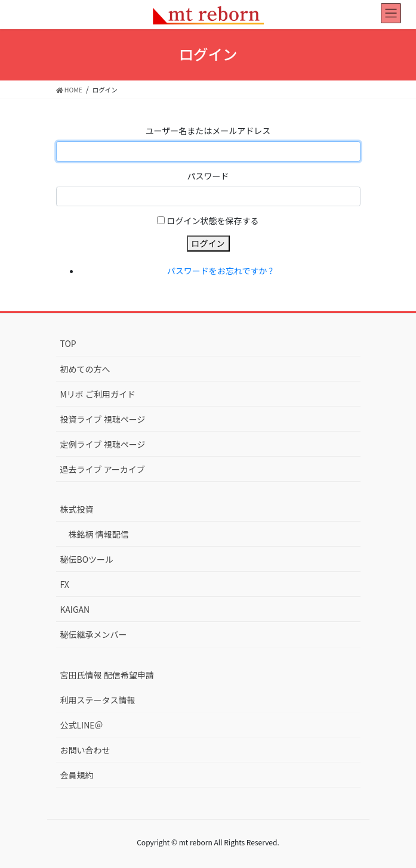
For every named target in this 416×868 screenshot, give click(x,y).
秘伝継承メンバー (94, 634)
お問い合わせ (85, 750)
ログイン (208, 243)
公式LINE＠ (82, 725)
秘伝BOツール (87, 559)
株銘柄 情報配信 (99, 534)
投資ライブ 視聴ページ (103, 419)
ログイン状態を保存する (213, 221)
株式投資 (77, 509)
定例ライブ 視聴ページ (103, 444)
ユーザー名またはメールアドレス (208, 131)
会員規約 (77, 775)
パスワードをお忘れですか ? (220, 271)
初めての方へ (85, 369)
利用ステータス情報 (98, 700)
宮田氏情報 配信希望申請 (107, 675)
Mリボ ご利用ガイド (98, 394)
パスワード (208, 176)
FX (65, 584)
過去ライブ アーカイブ (103, 469)
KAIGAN (75, 609)
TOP (68, 343)
